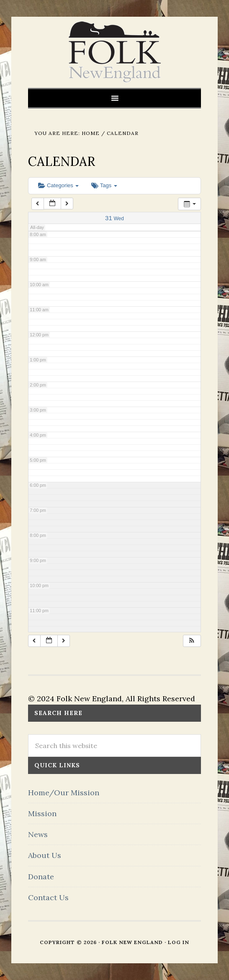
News (38, 834)
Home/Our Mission (64, 793)
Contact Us (48, 897)
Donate (41, 877)
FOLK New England (114, 52)
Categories (58, 185)
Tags (104, 185)
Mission (42, 813)
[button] (192, 641)
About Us (45, 855)
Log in (179, 942)
